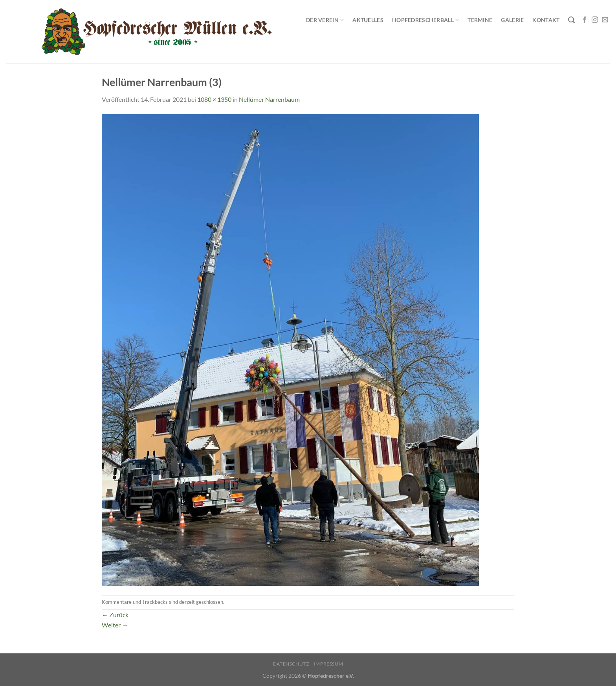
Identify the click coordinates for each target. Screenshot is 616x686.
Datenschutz (291, 664)
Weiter (115, 625)
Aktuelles (368, 20)
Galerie (512, 20)
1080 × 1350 (214, 99)
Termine (480, 20)
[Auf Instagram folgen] (595, 20)
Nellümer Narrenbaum (269, 99)
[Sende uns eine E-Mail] (605, 20)
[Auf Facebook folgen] (585, 20)
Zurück (115, 615)
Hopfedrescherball (425, 20)
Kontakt (546, 20)
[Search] (571, 20)
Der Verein (325, 20)
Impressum (329, 664)
